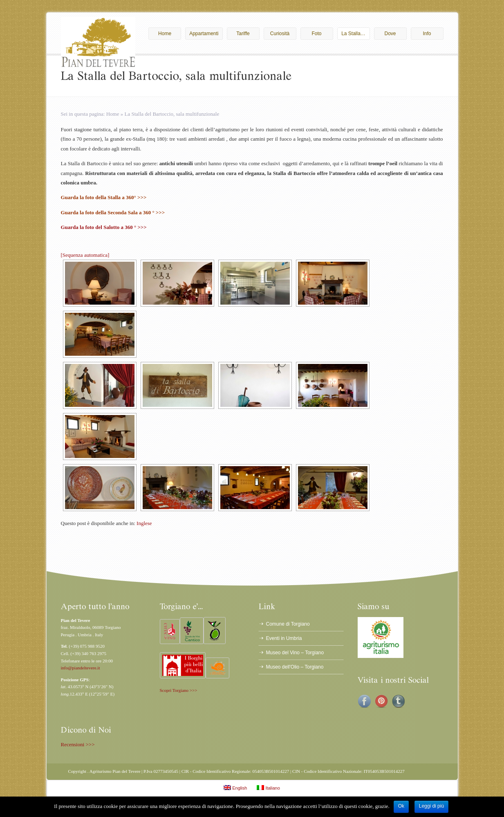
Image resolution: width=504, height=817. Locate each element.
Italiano (268, 788)
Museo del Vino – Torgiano (295, 653)
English (235, 788)
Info (431, 34)
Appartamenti (204, 34)
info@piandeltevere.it (81, 668)
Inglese (144, 523)
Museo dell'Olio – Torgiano (295, 667)
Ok (401, 806)
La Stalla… (353, 34)
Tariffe (246, 34)
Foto (320, 34)
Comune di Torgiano (288, 624)
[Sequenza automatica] (85, 255)
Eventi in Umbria (284, 638)
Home (168, 34)
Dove (393, 34)
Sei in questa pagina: (84, 114)
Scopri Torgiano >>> (179, 690)
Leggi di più (431, 806)
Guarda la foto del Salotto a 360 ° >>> (104, 227)
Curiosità (281, 34)
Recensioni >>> (78, 744)
